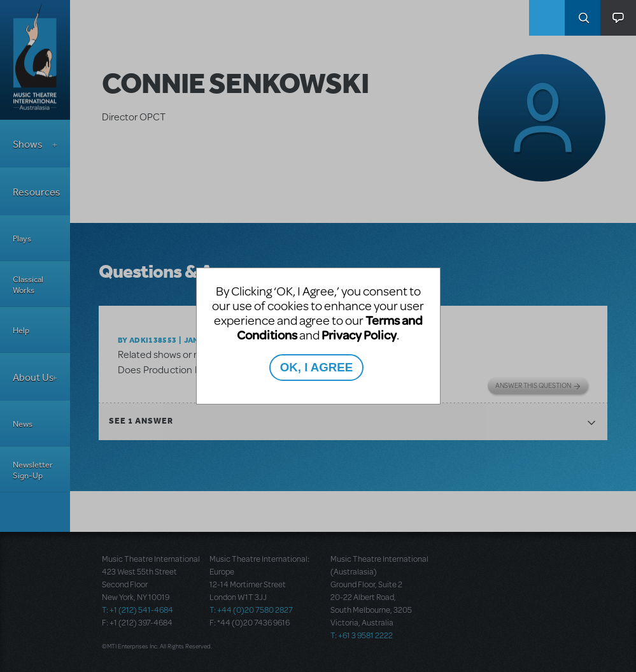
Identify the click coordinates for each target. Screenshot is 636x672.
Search (583, 18)
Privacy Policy (359, 335)
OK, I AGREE (316, 367)
